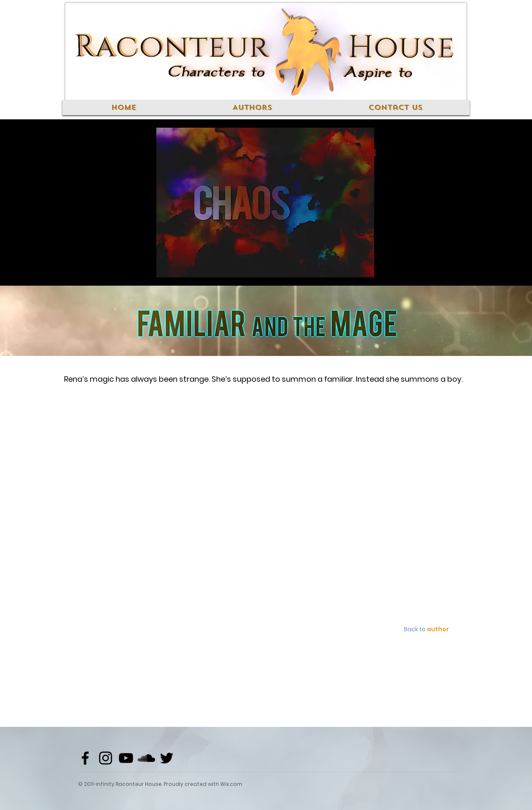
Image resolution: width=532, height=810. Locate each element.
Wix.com (231, 784)
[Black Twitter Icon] (167, 758)
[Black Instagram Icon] (106, 758)
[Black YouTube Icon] (126, 758)
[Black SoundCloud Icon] (146, 758)
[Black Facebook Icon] (85, 758)
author (438, 629)
